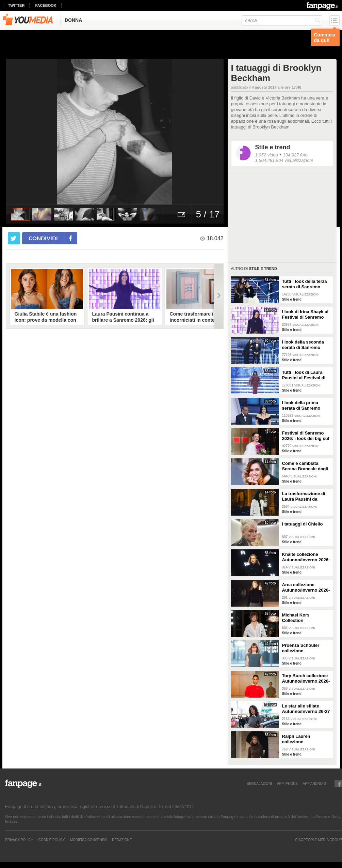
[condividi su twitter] (14, 238)
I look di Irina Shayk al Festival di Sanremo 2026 (305, 315)
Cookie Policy (51, 840)
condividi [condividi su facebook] (43, 238)
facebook (46, 5)
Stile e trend (273, 147)
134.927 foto (295, 155)
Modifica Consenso (88, 840)
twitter (17, 5)
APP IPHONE (287, 783)
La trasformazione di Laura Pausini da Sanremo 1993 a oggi (304, 497)
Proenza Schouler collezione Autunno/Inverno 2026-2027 (306, 648)
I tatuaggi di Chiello (303, 524)
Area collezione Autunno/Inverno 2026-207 (306, 588)
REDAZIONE (122, 840)
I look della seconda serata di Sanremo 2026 (303, 345)
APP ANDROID (314, 783)
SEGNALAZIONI (259, 783)
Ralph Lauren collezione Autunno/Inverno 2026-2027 (306, 739)
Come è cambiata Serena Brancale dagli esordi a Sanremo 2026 (306, 466)
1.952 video (267, 155)
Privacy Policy (19, 840)
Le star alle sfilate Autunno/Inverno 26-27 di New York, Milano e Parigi (306, 709)
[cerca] (282, 20)
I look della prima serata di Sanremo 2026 (301, 406)
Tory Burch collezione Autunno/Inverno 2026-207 (306, 679)
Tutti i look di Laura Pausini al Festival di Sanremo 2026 (304, 375)
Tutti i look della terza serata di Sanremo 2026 (305, 284)
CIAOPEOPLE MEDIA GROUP (319, 840)
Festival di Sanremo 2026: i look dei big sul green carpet (306, 436)
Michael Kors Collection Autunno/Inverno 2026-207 (306, 618)
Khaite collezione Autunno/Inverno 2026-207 (306, 557)
